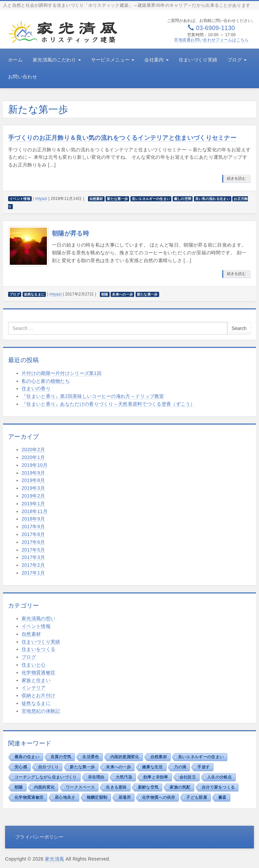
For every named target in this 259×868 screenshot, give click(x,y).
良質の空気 (61, 757)
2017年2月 (33, 565)
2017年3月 (33, 557)
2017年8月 (33, 534)
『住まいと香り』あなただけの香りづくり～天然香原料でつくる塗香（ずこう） (108, 404)
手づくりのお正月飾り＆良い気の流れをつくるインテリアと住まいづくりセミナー (122, 138)
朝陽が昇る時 (70, 233)
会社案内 (156, 60)
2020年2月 (33, 450)
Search (239, 328)
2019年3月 (33, 488)
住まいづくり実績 (198, 60)
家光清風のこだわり (57, 60)
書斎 (222, 797)
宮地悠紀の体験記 (41, 711)
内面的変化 (45, 787)
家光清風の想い (38, 618)
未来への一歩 (118, 767)
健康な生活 (152, 767)
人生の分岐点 (220, 777)
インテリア (34, 688)
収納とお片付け (38, 695)
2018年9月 (33, 519)
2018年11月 (35, 511)
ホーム (15, 60)
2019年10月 (35, 465)
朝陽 (19, 787)
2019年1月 (33, 504)
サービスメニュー (113, 60)
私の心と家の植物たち (46, 381)
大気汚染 (124, 777)
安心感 (21, 767)
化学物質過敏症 (38, 672)
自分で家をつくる (218, 787)
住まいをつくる (38, 649)
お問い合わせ (23, 77)
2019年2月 (33, 496)
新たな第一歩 (82, 767)
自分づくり (49, 767)
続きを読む (237, 178)
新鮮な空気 (148, 787)
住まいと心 (34, 665)
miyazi (41, 199)
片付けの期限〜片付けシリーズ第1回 (62, 373)
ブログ (237, 60)
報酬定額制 (97, 797)
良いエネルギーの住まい (201, 757)
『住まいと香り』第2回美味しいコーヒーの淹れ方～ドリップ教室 (93, 396)
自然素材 (31, 634)
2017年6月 (33, 542)
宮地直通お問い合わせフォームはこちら (211, 40)
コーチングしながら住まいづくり (46, 777)
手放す (204, 767)
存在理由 (96, 777)
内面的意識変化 (125, 757)
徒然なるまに (36, 703)
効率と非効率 (156, 777)
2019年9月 (33, 473)
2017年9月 (33, 527)
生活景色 (91, 757)
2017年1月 (33, 573)
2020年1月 (33, 457)
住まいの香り (36, 388)
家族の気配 (180, 787)
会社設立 (188, 777)
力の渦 (180, 767)
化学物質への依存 (159, 797)
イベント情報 (36, 626)
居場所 (125, 797)
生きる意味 (116, 787)
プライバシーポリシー (39, 837)
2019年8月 (33, 480)
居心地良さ (65, 797)
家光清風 (54, 859)
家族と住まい (36, 680)
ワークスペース (80, 787)
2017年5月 (33, 550)
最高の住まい (27, 757)
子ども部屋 (197, 797)
